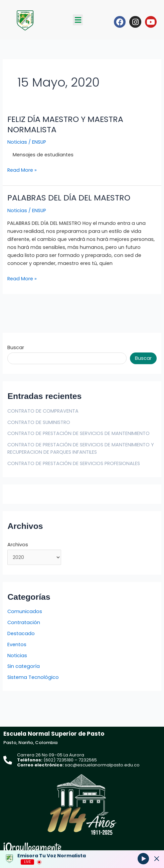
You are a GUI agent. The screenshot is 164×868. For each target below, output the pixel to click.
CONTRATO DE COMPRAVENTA (43, 411)
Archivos (18, 545)
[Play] (143, 858)
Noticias (17, 142)
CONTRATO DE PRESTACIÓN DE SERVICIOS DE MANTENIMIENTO (78, 433)
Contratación (24, 622)
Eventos (17, 644)
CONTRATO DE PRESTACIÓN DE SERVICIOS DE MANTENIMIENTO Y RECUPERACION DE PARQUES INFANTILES (81, 448)
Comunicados (25, 611)
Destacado (21, 633)
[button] (78, 20)
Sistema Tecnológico (33, 677)
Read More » (22, 170)
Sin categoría (24, 666)
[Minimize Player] (157, 859)
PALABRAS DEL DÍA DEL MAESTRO (69, 198)
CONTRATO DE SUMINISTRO (39, 422)
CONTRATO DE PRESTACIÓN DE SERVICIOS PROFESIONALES (74, 463)
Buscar (16, 347)
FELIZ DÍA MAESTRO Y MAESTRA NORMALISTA (65, 124)
